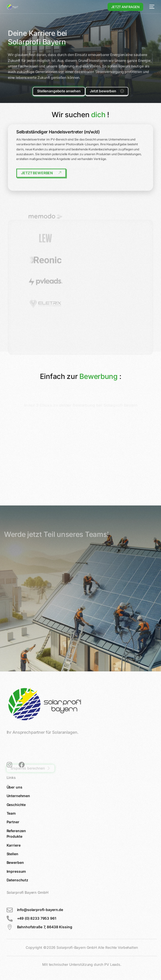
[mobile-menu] (151, 7)
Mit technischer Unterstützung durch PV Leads (81, 964)
